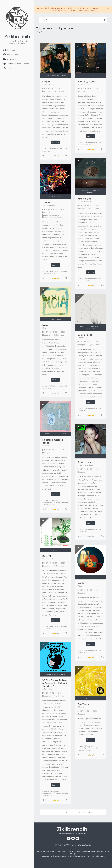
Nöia (45, 325)
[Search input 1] (70, 20)
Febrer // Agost (87, 82)
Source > (55, 142)
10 (83, 812)
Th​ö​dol (46, 203)
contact (59, 845)
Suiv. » (90, 812)
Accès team (69, 845)
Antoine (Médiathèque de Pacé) (55, 149)
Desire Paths (85, 335)
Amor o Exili (84, 199)
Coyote (46, 82)
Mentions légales (83, 845)
